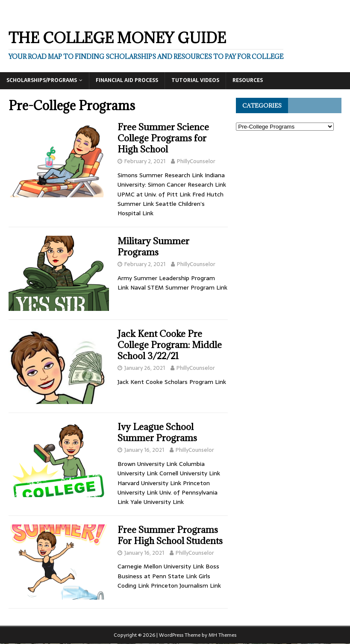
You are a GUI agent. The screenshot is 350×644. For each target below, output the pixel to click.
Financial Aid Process (127, 80)
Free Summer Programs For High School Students (170, 535)
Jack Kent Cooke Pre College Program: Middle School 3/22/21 (170, 345)
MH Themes (222, 635)
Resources (248, 80)
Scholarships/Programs (42, 80)
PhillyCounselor (196, 161)
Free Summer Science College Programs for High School (163, 138)
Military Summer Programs (153, 247)
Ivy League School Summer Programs (157, 432)
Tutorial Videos (195, 80)
